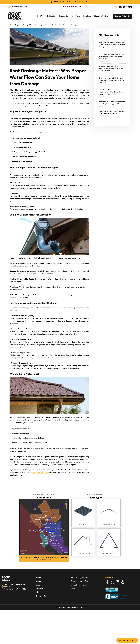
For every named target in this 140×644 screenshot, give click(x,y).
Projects (40, 588)
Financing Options (101, 16)
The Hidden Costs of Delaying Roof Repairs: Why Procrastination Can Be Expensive (112, 80)
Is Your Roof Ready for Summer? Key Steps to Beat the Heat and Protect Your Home (112, 56)
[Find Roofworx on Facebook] (107, 582)
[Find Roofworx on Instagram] (118, 582)
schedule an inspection (40, 472)
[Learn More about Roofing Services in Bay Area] (18, 579)
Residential (51, 16)
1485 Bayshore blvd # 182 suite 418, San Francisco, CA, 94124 (15, 587)
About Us (40, 16)
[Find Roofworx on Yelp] (123, 582)
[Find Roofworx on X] (112, 582)
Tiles (73, 588)
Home (12, 25)
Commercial (63, 16)
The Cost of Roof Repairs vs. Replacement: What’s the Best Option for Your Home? (112, 68)
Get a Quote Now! (84, 2)
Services (40, 585)
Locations (87, 16)
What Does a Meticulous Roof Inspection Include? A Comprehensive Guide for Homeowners (112, 92)
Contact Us (41, 596)
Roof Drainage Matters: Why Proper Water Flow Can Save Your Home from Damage (112, 45)
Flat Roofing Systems (80, 577)
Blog (16, 25)
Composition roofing (80, 581)
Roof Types (76, 16)
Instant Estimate (123, 16)
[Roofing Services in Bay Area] (15, 20)
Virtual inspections (79, 585)
